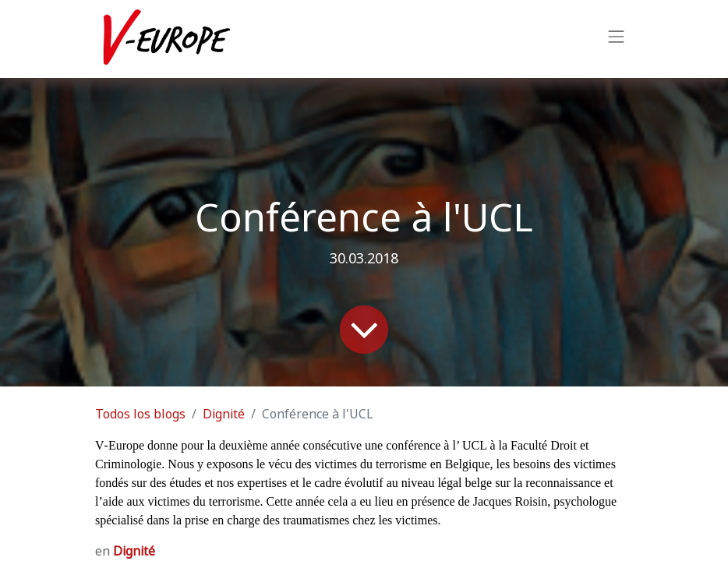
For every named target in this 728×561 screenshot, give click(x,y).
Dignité (224, 414)
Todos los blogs (140, 414)
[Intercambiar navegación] (617, 39)
